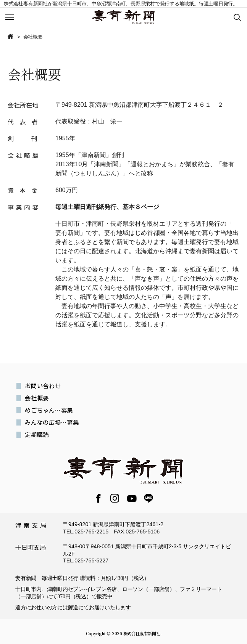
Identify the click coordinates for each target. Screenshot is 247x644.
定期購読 (37, 435)
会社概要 (37, 398)
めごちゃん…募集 (49, 410)
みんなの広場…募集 (52, 422)
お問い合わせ (43, 386)
